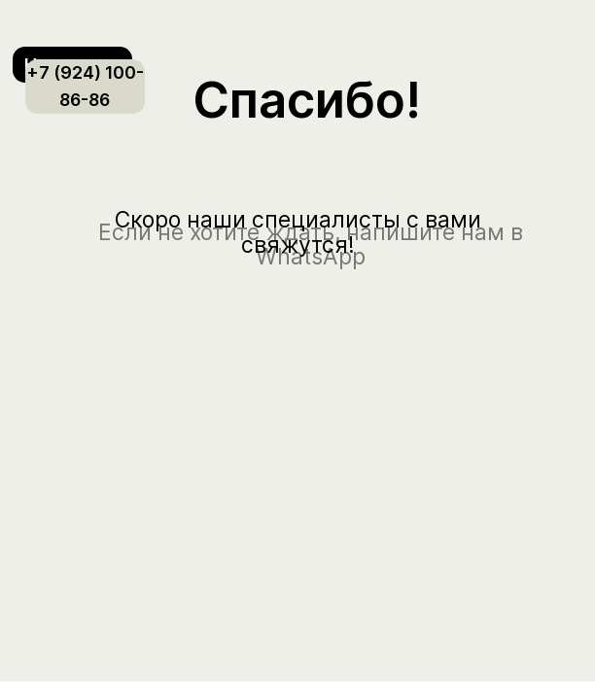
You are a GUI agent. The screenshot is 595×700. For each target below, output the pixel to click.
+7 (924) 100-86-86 (85, 86)
